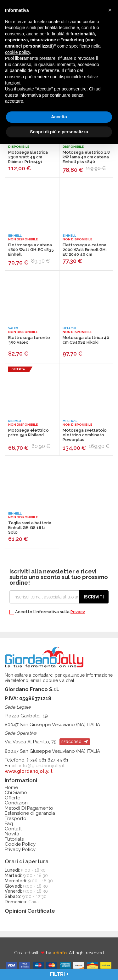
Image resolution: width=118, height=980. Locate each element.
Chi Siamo (16, 793)
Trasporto (16, 819)
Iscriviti (94, 597)
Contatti (14, 829)
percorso (75, 742)
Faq (9, 824)
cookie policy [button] (17, 52)
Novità (12, 834)
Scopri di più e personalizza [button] (59, 132)
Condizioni (17, 803)
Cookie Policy (20, 844)
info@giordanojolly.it (42, 766)
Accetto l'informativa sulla (47, 612)
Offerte (12, 798)
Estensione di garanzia (30, 813)
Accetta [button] (59, 117)
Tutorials (14, 839)
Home (11, 788)
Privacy (78, 612)
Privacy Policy (20, 850)
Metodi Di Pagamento (29, 808)
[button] (110, 10)
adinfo (60, 953)
